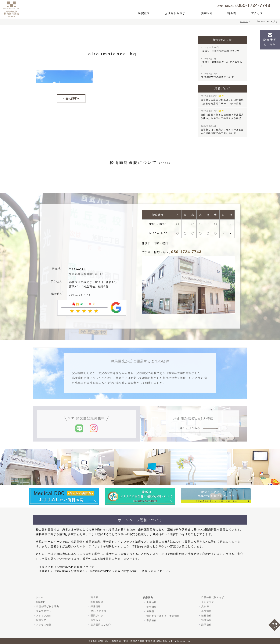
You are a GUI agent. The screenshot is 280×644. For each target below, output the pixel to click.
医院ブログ (97, 616)
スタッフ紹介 (44, 616)
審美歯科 (151, 620)
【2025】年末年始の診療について (220, 49)
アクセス (257, 13)
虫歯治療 (151, 602)
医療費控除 (97, 602)
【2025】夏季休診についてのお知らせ (221, 62)
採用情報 (95, 606)
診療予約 (270, 42)
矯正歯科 (206, 616)
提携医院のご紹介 (100, 625)
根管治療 (151, 607)
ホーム (39, 597)
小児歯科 (206, 611)
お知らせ (95, 620)
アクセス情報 (44, 625)
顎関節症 (206, 620)
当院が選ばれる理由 (48, 606)
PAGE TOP (274, 626)
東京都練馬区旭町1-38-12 (86, 274)
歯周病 (150, 611)
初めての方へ (44, 611)
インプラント (209, 602)
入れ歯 (205, 606)
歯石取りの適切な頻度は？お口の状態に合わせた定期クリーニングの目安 (222, 100)
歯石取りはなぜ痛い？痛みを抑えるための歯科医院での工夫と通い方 (222, 130)
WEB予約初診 (98, 611)
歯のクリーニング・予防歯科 (163, 616)
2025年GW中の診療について (217, 75)
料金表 (232, 13)
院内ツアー (43, 620)
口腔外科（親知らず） (214, 597)
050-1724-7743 (80, 295)
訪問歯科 (206, 625)
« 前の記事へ (71, 98)
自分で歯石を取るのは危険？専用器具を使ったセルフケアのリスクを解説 (222, 115)
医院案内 (144, 13)
